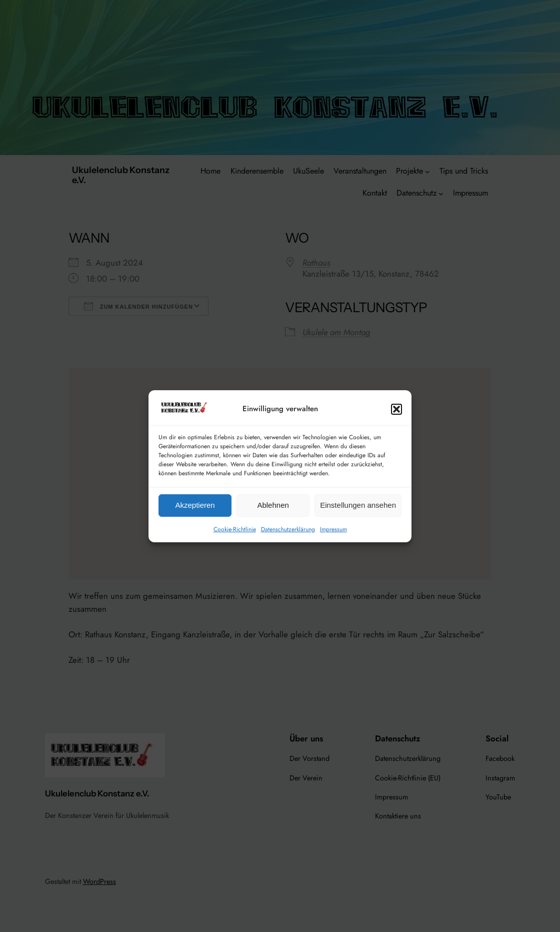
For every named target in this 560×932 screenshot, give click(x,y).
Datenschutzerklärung (288, 529)
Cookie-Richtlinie (235, 529)
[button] (396, 409)
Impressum (333, 529)
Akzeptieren (195, 505)
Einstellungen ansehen (358, 505)
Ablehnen (273, 505)
